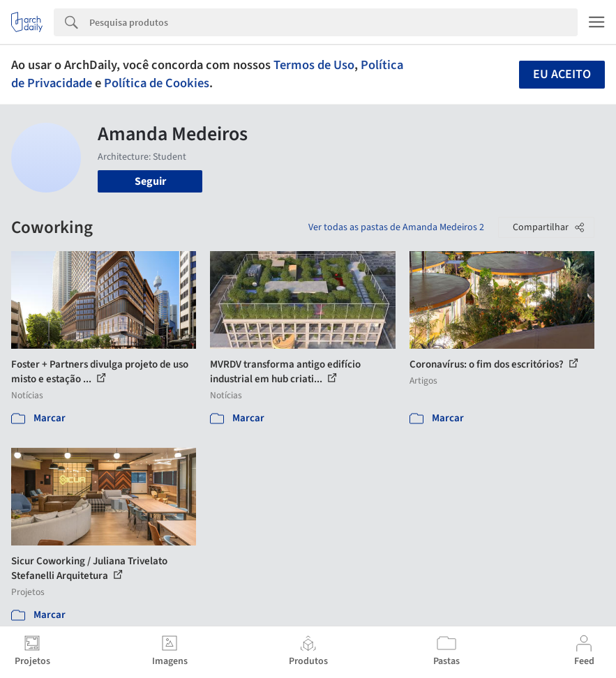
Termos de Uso (314, 65)
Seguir (150, 181)
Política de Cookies (157, 83)
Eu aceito (562, 74)
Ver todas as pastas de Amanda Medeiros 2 (396, 227)
